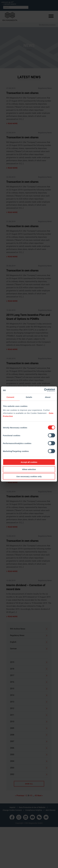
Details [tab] (29, 397)
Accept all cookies (29, 462)
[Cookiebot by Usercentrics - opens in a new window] (44, 390)
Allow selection (29, 469)
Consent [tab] (10, 397)
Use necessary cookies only (29, 476)
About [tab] (48, 397)
